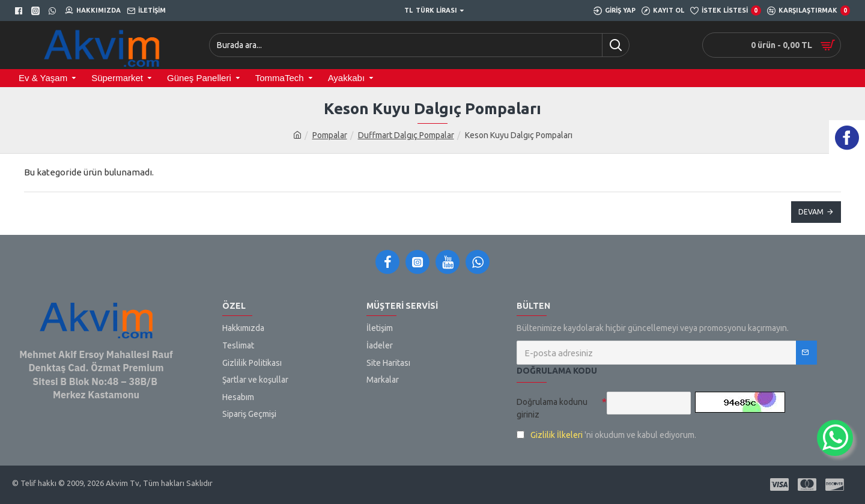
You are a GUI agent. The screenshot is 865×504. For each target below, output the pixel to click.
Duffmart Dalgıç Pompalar (406, 135)
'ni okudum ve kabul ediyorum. (606, 435)
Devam (811, 212)
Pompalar (330, 135)
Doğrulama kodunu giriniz (552, 408)
